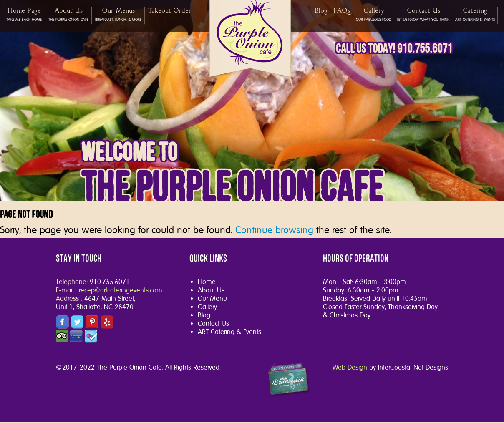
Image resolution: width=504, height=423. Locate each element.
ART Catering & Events (229, 332)
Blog (204, 315)
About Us (211, 290)
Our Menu (212, 298)
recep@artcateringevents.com (121, 290)
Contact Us (213, 324)
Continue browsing (274, 230)
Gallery (207, 307)
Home (207, 282)
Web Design (350, 367)
